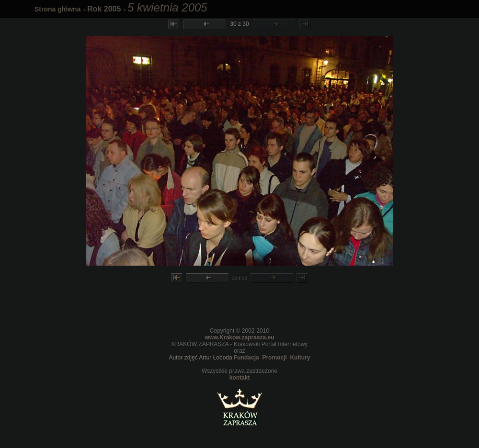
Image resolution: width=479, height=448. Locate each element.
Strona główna (57, 9)
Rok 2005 (104, 9)
